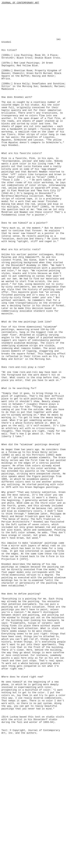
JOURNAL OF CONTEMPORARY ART (20, 3)
